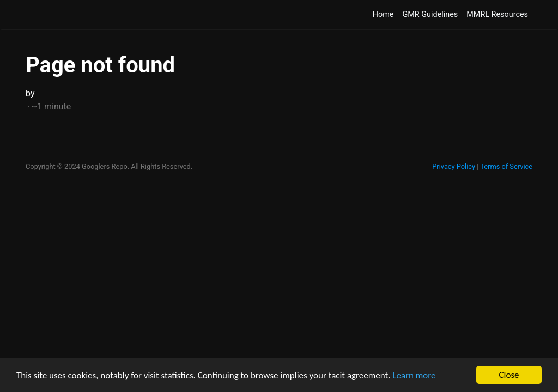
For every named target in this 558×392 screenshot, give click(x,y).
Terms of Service (506, 166)
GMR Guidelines (430, 14)
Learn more (414, 375)
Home (383, 14)
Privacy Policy (454, 166)
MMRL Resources (497, 14)
